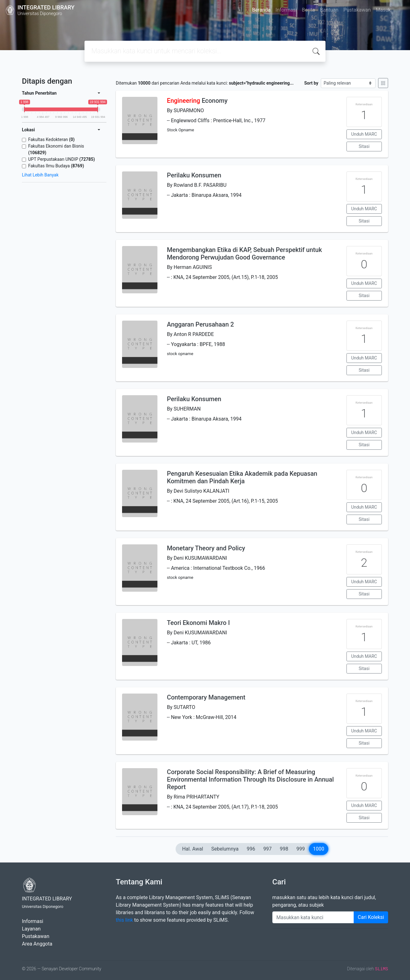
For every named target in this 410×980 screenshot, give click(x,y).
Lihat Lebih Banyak (40, 175)
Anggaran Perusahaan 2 (200, 324)
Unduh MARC (364, 134)
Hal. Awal (193, 849)
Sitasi (364, 146)
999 (301, 849)
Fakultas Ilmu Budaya (56, 166)
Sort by (311, 83)
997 (267, 849)
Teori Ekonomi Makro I (198, 623)
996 (251, 849)
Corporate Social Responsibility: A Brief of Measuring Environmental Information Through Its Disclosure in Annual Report (250, 779)
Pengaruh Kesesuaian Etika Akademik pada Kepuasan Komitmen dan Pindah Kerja (242, 477)
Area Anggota (37, 944)
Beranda (261, 10)
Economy (197, 101)
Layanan (31, 929)
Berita (309, 10)
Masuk (383, 10)
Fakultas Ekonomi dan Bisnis (56, 149)
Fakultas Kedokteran (51, 139)
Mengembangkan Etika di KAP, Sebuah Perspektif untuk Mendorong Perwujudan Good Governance (244, 254)
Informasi (286, 10)
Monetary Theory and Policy (206, 548)
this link (124, 920)
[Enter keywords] (313, 917)
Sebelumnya (225, 849)
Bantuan (329, 10)
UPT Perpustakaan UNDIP (62, 159)
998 (284, 849)
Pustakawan (357, 10)
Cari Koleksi (371, 917)
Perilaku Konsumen (194, 175)
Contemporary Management (206, 697)
